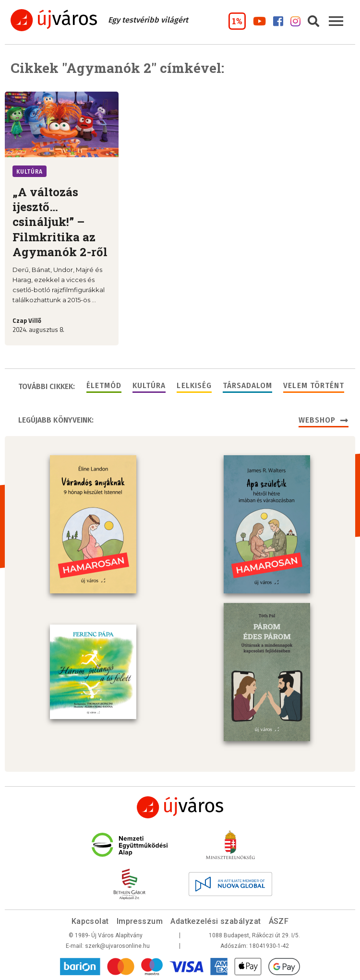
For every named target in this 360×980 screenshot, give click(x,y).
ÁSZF (279, 921)
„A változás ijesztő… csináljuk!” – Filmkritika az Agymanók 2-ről (60, 222)
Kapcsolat (90, 921)
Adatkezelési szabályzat (216, 921)
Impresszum (140, 921)
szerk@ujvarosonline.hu (117, 946)
